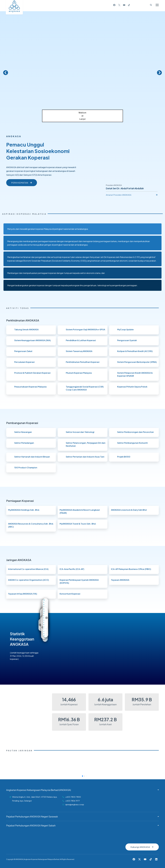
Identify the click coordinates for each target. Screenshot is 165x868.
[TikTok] (129, 5)
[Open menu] (157, 5)
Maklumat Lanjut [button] (82, 116)
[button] (6, 73)
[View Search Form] (150, 5)
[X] (119, 5)
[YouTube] (124, 5)
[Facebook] (114, 5)
